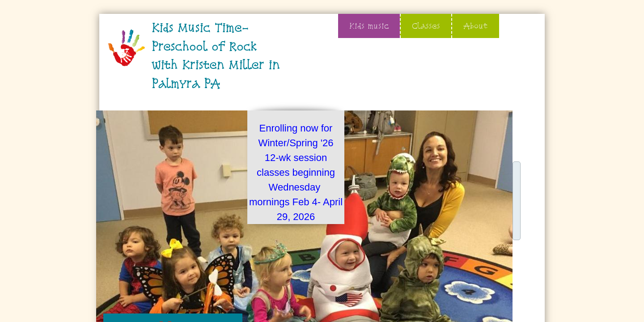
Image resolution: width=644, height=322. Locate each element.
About (476, 26)
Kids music (369, 26)
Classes (426, 26)
